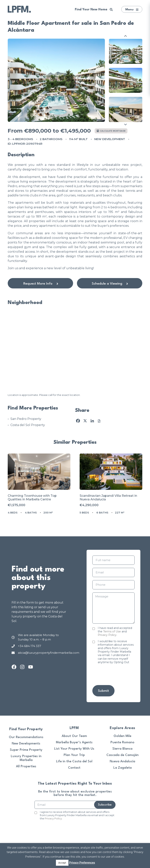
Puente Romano (122, 742)
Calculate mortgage (111, 131)
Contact (74, 768)
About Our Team (74, 736)
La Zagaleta (123, 768)
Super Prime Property (26, 750)
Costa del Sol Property (28, 425)
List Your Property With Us (74, 749)
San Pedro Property (26, 419)
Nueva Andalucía (122, 761)
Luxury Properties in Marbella (26, 758)
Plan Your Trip (74, 755)
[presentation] (59, 829)
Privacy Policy (107, 635)
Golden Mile (122, 736)
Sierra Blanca (122, 749)
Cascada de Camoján (123, 755)
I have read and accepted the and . (115, 631)
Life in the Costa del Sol (74, 761)
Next (126, 124)
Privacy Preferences (82, 863)
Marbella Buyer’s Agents (74, 742)
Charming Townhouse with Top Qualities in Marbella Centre (32, 498)
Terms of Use (112, 631)
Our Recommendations (26, 737)
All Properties (26, 766)
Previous (126, 36)
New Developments (26, 744)
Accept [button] (62, 863)
